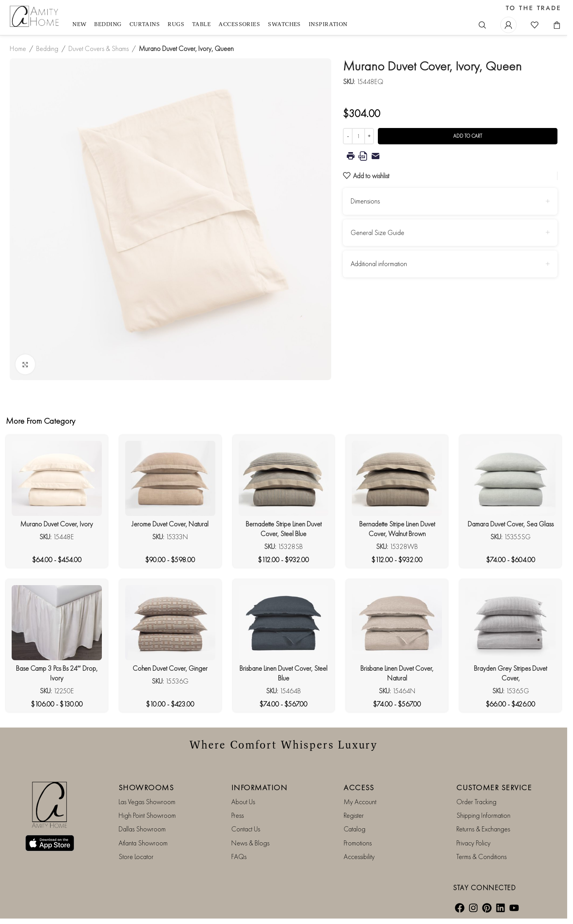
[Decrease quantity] (348, 136)
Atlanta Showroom (143, 843)
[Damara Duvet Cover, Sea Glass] (510, 478)
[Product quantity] (358, 136)
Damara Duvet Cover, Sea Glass (511, 524)
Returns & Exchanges (483, 829)
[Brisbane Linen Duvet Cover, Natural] (397, 623)
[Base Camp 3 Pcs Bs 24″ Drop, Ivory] (57, 623)
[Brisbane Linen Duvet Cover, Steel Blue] (284, 623)
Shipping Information (483, 815)
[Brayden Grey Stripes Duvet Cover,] (510, 623)
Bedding (47, 48)
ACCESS (359, 787)
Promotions (358, 843)
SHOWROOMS (146, 787)
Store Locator (136, 856)
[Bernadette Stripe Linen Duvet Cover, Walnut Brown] (397, 478)
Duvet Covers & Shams (99, 48)
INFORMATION (259, 787)
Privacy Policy (473, 843)
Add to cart (468, 136)
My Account (360, 802)
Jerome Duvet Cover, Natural (170, 524)
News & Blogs (250, 843)
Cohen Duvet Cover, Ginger (170, 668)
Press (238, 815)
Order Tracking (476, 802)
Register (354, 815)
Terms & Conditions (481, 856)
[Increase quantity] (369, 136)
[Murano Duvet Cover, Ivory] (57, 478)
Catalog (355, 829)
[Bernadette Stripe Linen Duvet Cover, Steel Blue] (284, 478)
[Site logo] (35, 17)
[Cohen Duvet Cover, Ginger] (170, 623)
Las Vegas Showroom (147, 802)
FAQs (239, 856)
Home (18, 48)
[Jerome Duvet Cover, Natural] (170, 478)
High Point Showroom (147, 815)
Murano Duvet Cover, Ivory (57, 524)
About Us (243, 802)
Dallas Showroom (142, 829)
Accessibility (359, 856)
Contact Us (246, 829)
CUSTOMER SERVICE (494, 787)
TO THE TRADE (534, 8)
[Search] (482, 25)
